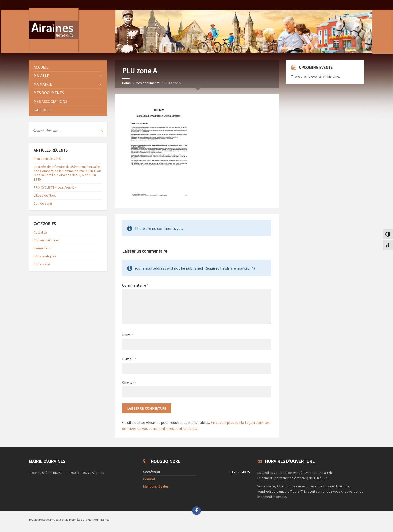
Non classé (42, 264)
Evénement (42, 248)
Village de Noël (45, 195)
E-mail (129, 359)
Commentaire (135, 285)
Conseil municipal (46, 240)
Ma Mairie (43, 84)
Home (126, 83)
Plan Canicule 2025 (47, 159)
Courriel (149, 479)
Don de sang (43, 203)
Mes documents (148, 83)
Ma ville (41, 76)
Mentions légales (156, 486)
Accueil (41, 67)
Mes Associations (51, 101)
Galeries (42, 110)
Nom (128, 335)
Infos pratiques (45, 256)
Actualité (40, 232)
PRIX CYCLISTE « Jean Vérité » (55, 187)
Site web (129, 383)
